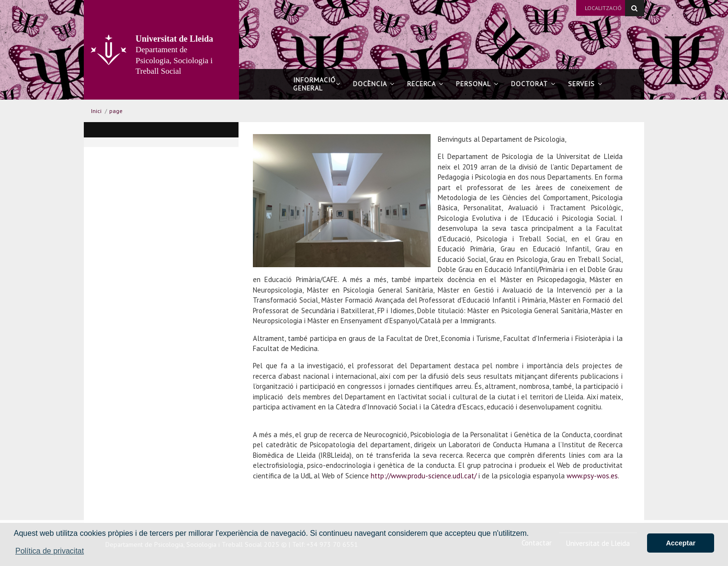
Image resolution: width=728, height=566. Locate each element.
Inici (96, 111)
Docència (374, 84)
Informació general (317, 84)
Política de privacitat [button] (50, 551)
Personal (477, 84)
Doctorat (533, 84)
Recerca (425, 84)
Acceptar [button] (681, 543)
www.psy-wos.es (592, 476)
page (116, 111)
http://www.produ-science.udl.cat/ (425, 476)
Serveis (585, 84)
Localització (603, 8)
